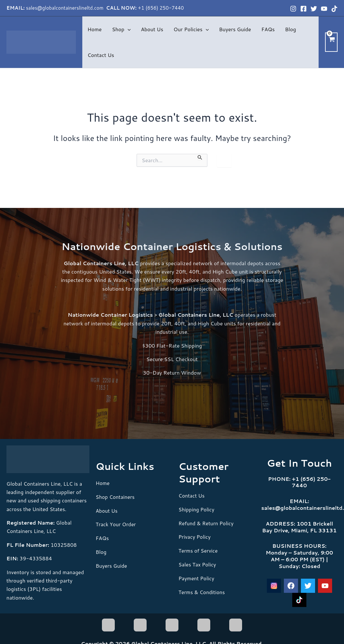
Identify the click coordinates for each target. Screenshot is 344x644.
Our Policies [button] (191, 29)
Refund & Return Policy (207, 523)
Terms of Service (198, 550)
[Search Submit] (200, 157)
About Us (152, 29)
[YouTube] (324, 9)
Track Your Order (116, 524)
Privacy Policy (195, 536)
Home (95, 29)
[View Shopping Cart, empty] (331, 42)
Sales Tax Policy (198, 564)
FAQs (268, 29)
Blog (290, 29)
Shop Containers (116, 496)
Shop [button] (121, 29)
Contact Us (101, 55)
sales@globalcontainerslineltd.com (65, 8)
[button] (128, 29)
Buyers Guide (235, 29)
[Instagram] (293, 9)
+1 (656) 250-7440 (161, 8)
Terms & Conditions (202, 591)
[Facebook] (303, 9)
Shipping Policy (197, 509)
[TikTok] (334, 9)
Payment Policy (197, 577)
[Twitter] (314, 9)
